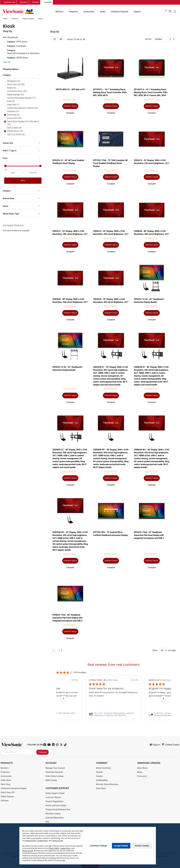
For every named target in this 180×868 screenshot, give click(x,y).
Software (5, 801)
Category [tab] (7, 75)
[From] (13, 173)
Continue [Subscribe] (42, 752)
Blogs (140, 772)
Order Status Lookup (54, 776)
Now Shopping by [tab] (10, 37)
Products (15, 19)
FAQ (47, 822)
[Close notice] (152, 846)
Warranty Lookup (53, 814)
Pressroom (142, 776)
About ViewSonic (103, 768)
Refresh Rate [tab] (9, 199)
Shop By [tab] (55, 32)
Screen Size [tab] (8, 143)
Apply (23, 181)
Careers (99, 776)
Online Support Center (55, 793)
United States (170, 745)
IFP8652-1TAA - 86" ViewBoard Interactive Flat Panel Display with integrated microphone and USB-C (68, 618)
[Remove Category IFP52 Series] (5, 42)
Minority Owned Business (107, 784)
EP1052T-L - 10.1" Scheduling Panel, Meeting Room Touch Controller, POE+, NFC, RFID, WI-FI (110, 93)
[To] (33, 173)
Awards (99, 772)
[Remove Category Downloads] (5, 46)
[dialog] (90, 846)
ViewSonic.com (9, 2)
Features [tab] (7, 191)
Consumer (48, 2)
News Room (143, 768)
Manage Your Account (55, 768)
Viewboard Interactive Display (14, 788)
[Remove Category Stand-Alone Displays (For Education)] (5, 52)
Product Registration (54, 802)
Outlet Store (6, 780)
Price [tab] (5, 158)
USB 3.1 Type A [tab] (10, 151)
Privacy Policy (31, 841)
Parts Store (6, 784)
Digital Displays (28, 19)
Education (24, 2)
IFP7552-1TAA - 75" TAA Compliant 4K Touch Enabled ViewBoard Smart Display (110, 163)
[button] (70, 113)
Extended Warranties (55, 818)
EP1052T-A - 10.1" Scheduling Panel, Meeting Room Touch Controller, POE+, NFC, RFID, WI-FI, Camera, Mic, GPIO (151, 93)
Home (5, 19)
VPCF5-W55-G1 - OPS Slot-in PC (70, 90)
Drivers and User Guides (56, 806)
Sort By (148, 39)
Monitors (59, 12)
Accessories (89, 12)
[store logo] (18, 12)
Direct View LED (8, 793)
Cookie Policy (42, 841)
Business (36, 2)
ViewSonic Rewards (119, 12)
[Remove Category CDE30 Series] (5, 58)
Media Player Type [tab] (11, 214)
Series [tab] (6, 206)
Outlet (103, 12)
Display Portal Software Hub (58, 810)
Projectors (74, 12)
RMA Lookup (51, 780)
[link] (66, 714)
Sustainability (102, 780)
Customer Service (53, 797)
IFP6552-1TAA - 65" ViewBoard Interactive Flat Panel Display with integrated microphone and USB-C (149, 535)
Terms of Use (57, 841)
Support (137, 12)
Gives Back (101, 788)
